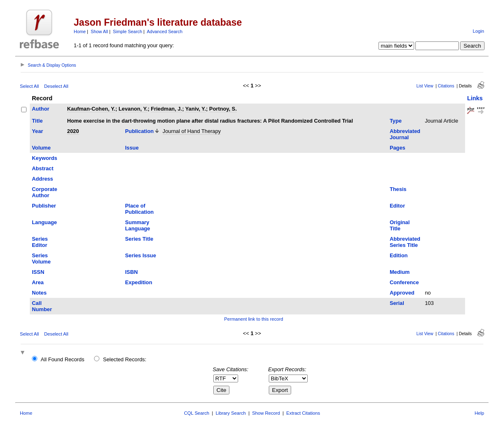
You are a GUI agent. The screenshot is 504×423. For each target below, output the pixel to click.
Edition (399, 255)
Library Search (231, 413)
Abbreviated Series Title (405, 242)
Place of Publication (139, 209)
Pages (398, 148)
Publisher (44, 206)
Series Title (139, 239)
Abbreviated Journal (405, 134)
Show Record (266, 413)
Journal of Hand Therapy (192, 131)
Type (396, 121)
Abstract (43, 168)
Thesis (398, 189)
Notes (39, 293)
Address (42, 179)
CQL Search (197, 413)
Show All (99, 31)
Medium (400, 272)
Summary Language (137, 225)
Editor (397, 206)
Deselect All (56, 86)
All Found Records (62, 359)
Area (38, 282)
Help (479, 413)
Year (37, 131)
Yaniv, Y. (195, 109)
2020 (73, 131)
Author (41, 109)
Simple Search (128, 31)
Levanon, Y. (133, 109)
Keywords (45, 158)
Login (479, 31)
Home (80, 31)
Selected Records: (125, 359)
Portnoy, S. (223, 109)
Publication (139, 131)
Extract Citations (303, 413)
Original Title (400, 225)
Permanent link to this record (253, 319)
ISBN (131, 272)
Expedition (139, 282)
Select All (29, 86)
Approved (402, 293)
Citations (446, 86)
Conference (404, 282)
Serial (397, 303)
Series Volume (41, 259)
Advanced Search (165, 31)
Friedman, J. (166, 109)
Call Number (42, 306)
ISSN (38, 272)
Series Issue (141, 255)
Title (37, 121)
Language (44, 222)
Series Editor (40, 242)
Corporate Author (45, 192)
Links (475, 98)
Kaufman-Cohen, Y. (91, 109)
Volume (41, 148)
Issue (132, 148)
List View (425, 86)
